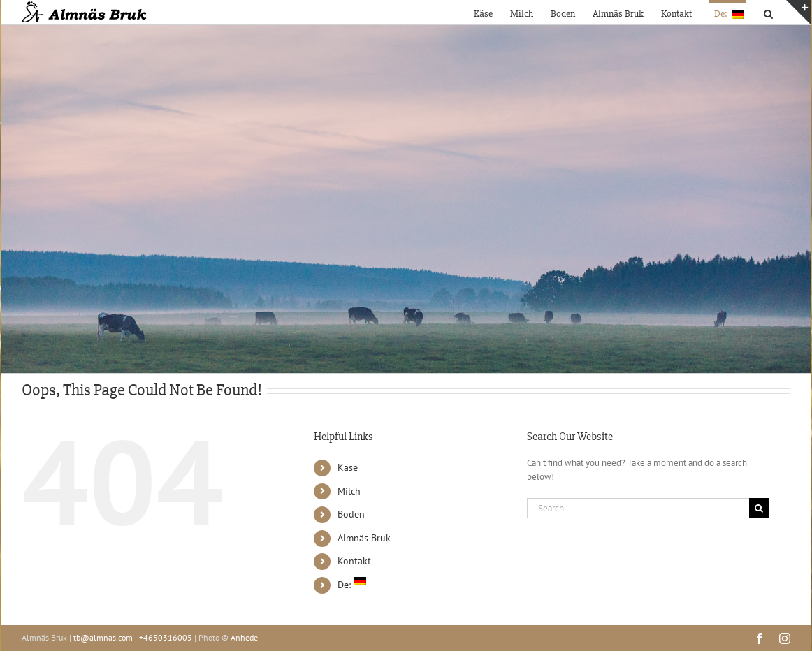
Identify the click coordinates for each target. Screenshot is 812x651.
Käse (348, 467)
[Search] (759, 508)
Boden (351, 514)
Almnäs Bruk (364, 538)
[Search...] (638, 508)
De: (352, 585)
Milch (349, 491)
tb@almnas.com (103, 637)
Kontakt (354, 561)
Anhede (244, 637)
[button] (768, 12)
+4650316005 (166, 637)
